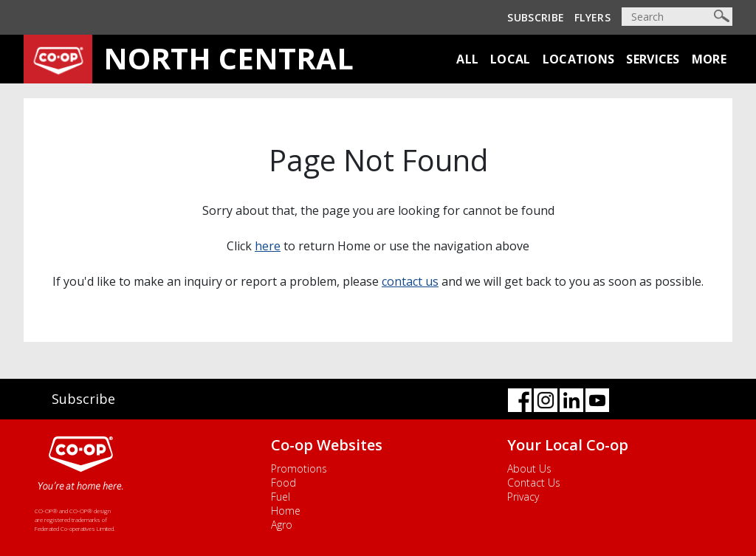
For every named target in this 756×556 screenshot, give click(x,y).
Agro (282, 525)
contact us (410, 281)
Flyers (592, 17)
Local (511, 59)
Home (286, 511)
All (467, 59)
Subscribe (536, 17)
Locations (579, 59)
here (268, 246)
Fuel (281, 497)
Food (283, 483)
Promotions (299, 469)
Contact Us (534, 483)
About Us (529, 469)
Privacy (523, 497)
